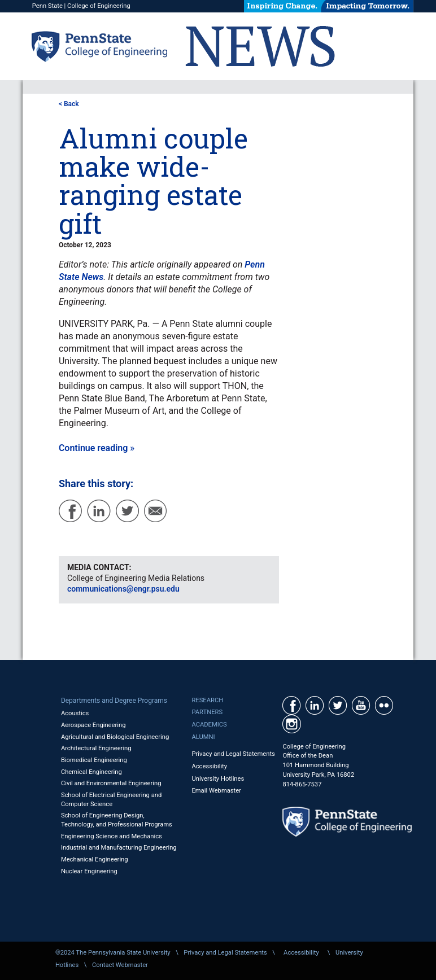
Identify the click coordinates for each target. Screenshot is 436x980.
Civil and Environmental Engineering (111, 783)
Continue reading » (97, 448)
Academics (209, 725)
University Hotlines (218, 779)
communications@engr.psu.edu (123, 589)
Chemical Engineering (91, 772)
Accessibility (209, 766)
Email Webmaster (216, 791)
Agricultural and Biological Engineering (115, 737)
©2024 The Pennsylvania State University (113, 953)
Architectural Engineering (96, 748)
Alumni (203, 737)
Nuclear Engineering (89, 871)
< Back (69, 104)
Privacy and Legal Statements (233, 754)
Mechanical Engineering (95, 859)
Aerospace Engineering (93, 725)
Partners (207, 712)
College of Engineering (99, 6)
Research (207, 700)
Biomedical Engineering (94, 760)
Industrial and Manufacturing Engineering (119, 848)
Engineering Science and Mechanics (112, 836)
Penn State (47, 6)
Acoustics (75, 713)
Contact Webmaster (120, 965)
